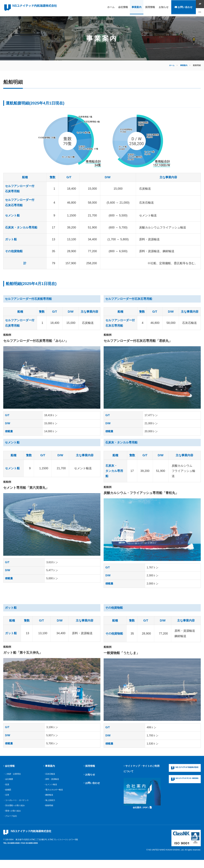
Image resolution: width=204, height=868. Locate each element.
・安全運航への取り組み (15, 811)
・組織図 (7, 795)
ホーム (113, 8)
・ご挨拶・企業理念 (13, 779)
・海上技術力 (50, 805)
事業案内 (137, 8)
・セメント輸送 (51, 789)
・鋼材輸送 (49, 800)
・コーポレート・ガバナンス (17, 805)
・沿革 (6, 800)
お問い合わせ (184, 8)
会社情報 (124, 8)
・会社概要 (9, 784)
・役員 (6, 789)
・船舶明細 (49, 811)
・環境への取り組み (13, 816)
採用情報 (150, 8)
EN (200, 12)
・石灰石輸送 (50, 779)
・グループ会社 (11, 821)
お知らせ (163, 8)
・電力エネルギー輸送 (54, 795)
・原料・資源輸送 (52, 784)
